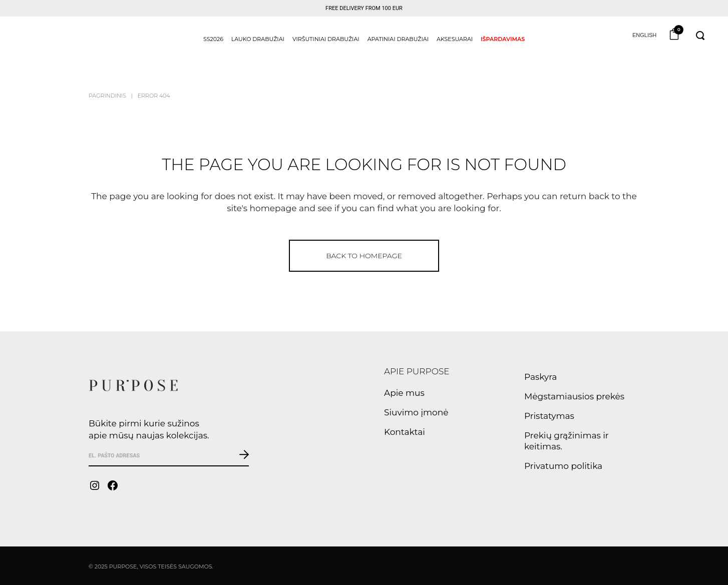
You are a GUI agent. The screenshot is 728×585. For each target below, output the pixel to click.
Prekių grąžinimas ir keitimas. (567, 441)
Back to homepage (364, 256)
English (644, 35)
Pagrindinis (107, 96)
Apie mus (404, 393)
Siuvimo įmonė (416, 412)
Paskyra (540, 377)
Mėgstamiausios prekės (574, 396)
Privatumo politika (563, 466)
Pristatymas (549, 416)
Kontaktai (405, 432)
